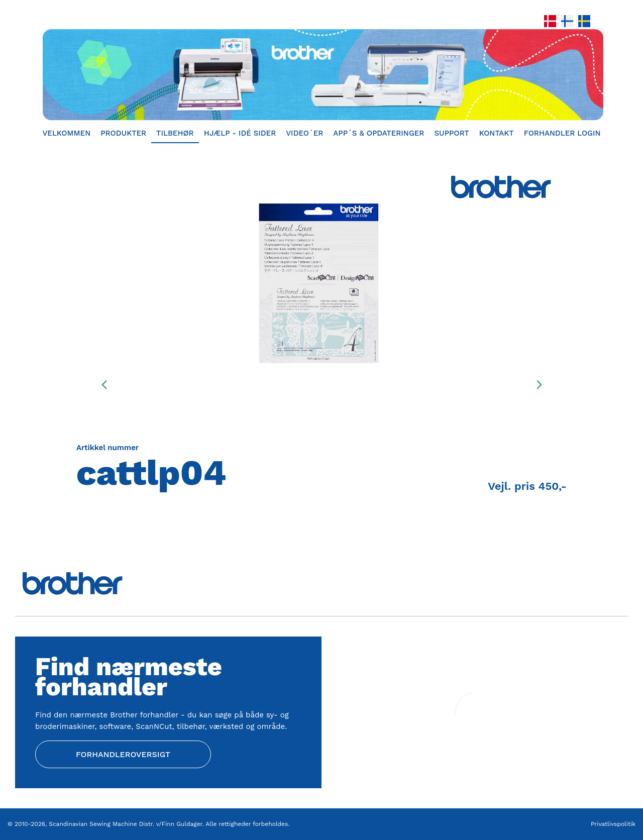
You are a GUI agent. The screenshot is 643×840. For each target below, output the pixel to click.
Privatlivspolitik (613, 824)
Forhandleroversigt (123, 754)
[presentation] (104, 384)
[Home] (321, 74)
